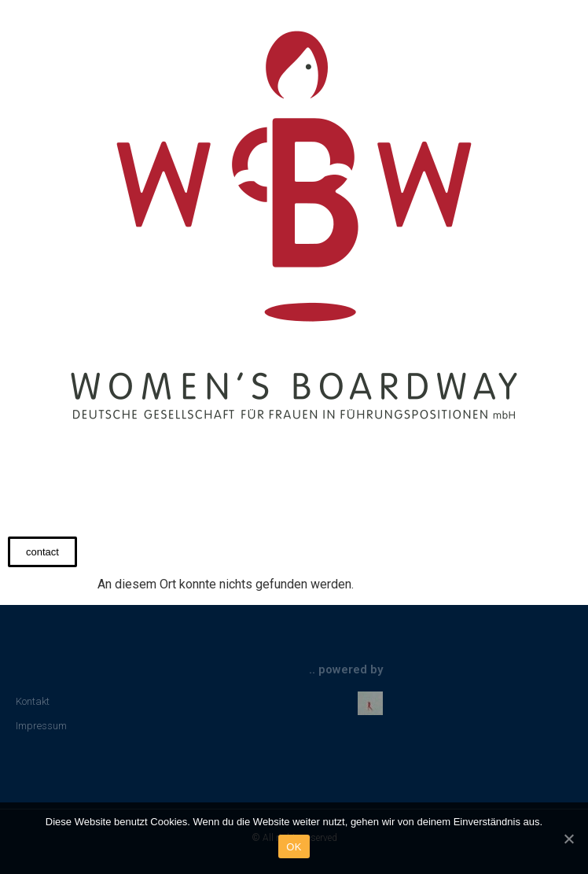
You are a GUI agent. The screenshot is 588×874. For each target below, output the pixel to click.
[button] (42, 552)
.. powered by (346, 669)
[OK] (568, 839)
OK (294, 847)
